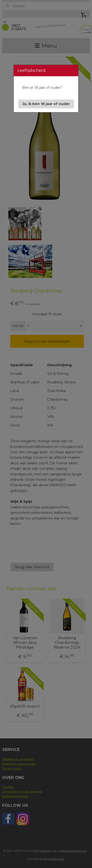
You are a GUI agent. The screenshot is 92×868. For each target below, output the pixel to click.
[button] (46, 104)
